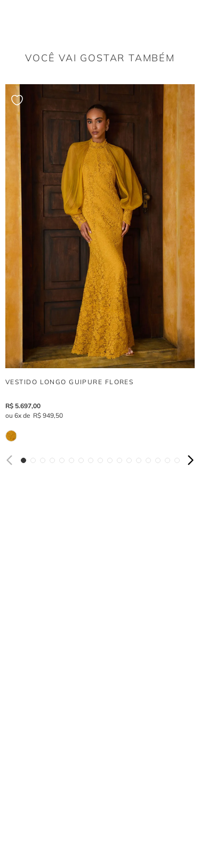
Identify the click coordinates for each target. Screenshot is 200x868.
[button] (23, 460)
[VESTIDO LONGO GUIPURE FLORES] (100, 263)
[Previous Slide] (10, 460)
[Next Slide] (190, 460)
